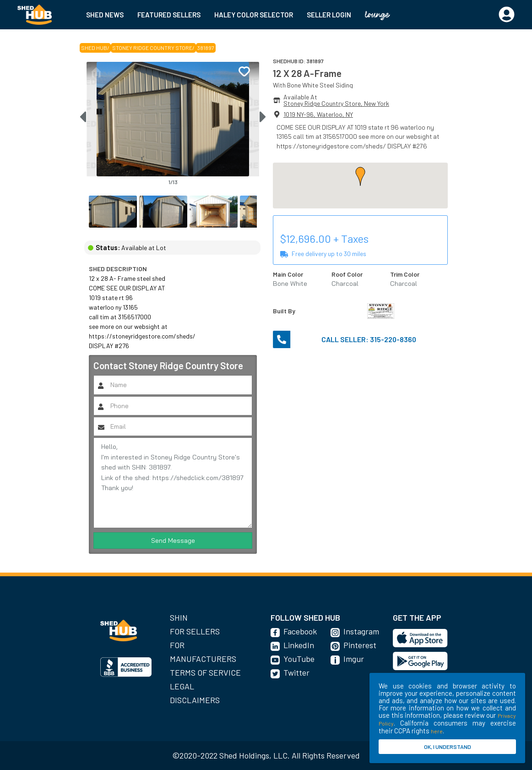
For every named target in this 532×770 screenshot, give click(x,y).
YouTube (299, 659)
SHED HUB (94, 48)
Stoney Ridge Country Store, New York (336, 103)
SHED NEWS (105, 15)
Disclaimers (195, 700)
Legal (182, 686)
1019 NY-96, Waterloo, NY (318, 114)
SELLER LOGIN (329, 15)
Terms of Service (205, 672)
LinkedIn (299, 645)
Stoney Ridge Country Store (152, 48)
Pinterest (360, 645)
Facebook (300, 631)
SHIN (179, 617)
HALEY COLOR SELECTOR (254, 15)
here (437, 731)
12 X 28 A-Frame (307, 73)
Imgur (354, 659)
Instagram (361, 631)
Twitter (296, 672)
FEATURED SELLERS (169, 15)
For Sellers (195, 631)
